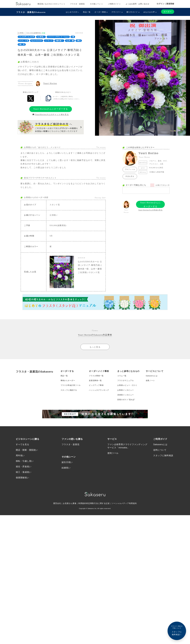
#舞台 (79, 40)
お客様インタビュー (126, 395)
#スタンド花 (23, 40)
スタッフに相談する (69, 395)
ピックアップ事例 (97, 390)
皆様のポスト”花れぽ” (127, 406)
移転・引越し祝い (25, 468)
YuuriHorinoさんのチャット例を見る (51, 114)
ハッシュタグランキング (100, 395)
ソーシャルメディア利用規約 (124, 511)
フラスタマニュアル (126, 385)
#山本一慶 (70, 40)
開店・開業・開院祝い (27, 457)
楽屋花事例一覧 (96, 385)
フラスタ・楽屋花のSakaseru (31, 12)
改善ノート (151, 385)
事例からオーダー (68, 385)
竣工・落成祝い (24, 480)
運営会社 (57, 511)
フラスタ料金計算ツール (71, 390)
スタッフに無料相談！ (177, 630)
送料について (160, 457)
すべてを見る (22, 451)
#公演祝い (41, 37)
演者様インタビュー (126, 400)
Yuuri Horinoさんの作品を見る (150, 210)
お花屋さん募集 (70, 511)
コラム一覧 (122, 379)
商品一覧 (86, 12)
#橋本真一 (59, 40)
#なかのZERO (37, 40)
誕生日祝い (67, 469)
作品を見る (130, 176)
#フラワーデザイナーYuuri (58, 37)
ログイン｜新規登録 (165, 4)
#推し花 (22, 44)
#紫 (73, 37)
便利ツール (113, 460)
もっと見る (95, 350)
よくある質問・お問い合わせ (137, 4)
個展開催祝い (22, 485)
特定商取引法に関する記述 (98, 511)
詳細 (44, 33)
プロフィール (130, 169)
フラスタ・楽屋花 (77, 4)
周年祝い (20, 463)
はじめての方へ (72, 12)
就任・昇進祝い (24, 474)
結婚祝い (66, 475)
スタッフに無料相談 (163, 463)
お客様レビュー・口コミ (128, 390)
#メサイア (49, 40)
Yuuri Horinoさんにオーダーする (51, 109)
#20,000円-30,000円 (26, 37)
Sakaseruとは (152, 379)
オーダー (167, 12)
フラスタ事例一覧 (97, 379)
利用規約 (82, 511)
